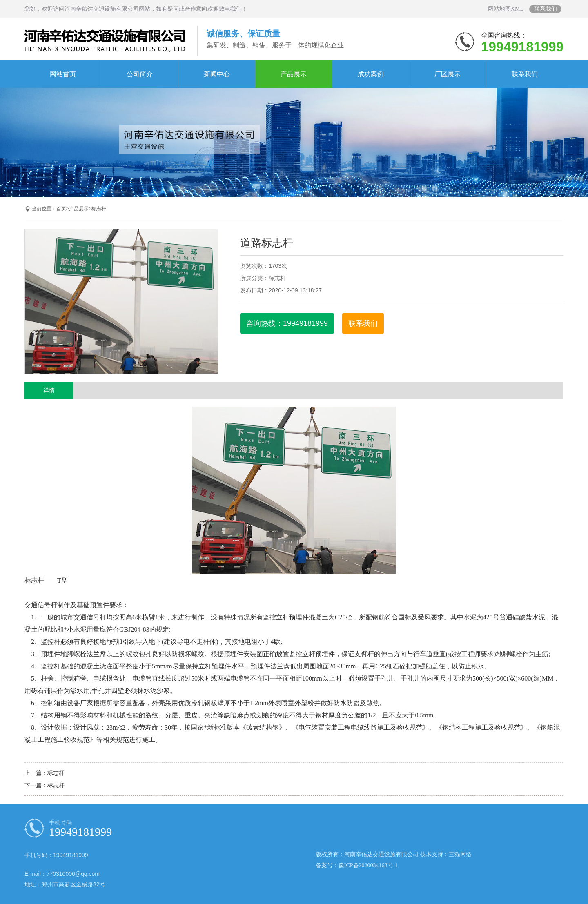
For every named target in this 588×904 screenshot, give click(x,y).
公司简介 (140, 74)
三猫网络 (460, 854)
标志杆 (99, 209)
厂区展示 (448, 74)
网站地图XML (506, 9)
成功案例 (371, 74)
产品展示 (294, 74)
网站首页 (63, 74)
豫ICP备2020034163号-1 (368, 865)
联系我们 (546, 9)
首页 (61, 209)
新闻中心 (217, 74)
